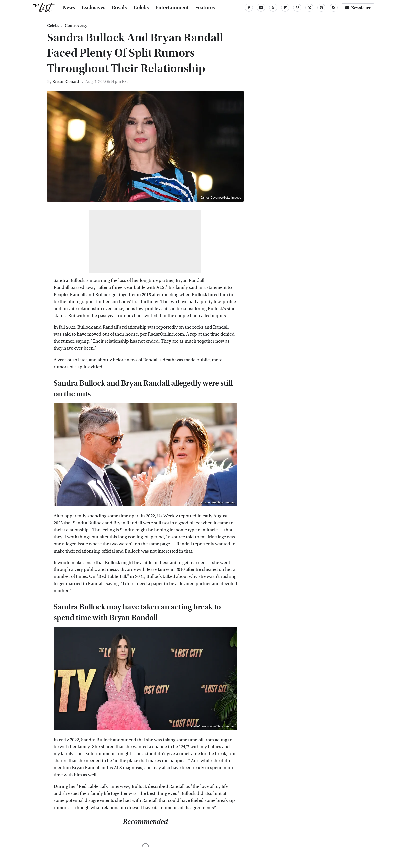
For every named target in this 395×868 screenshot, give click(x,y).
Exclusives (93, 8)
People (61, 295)
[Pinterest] (297, 8)
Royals (119, 8)
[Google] (321, 8)
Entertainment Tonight (108, 754)
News (69, 8)
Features (205, 8)
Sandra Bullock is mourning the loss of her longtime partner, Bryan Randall (129, 281)
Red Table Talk (113, 577)
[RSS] (334, 8)
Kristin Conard (66, 82)
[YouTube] (261, 8)
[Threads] (309, 8)
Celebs (141, 8)
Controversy (76, 26)
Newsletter (358, 8)
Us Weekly (168, 516)
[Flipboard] (285, 8)
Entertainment (172, 8)
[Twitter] (273, 8)
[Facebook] (249, 8)
